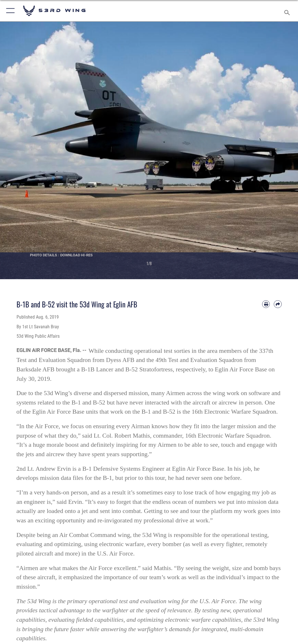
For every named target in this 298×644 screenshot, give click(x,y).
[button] (9, 11)
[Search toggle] (288, 11)
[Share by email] (278, 304)
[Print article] (266, 304)
